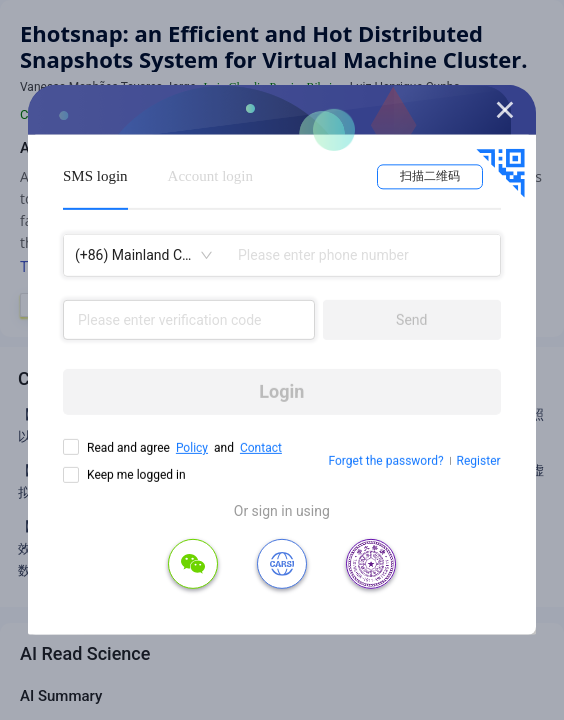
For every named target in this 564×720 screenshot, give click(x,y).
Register (479, 461)
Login (281, 391)
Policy (192, 448)
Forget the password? (386, 461)
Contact (261, 448)
